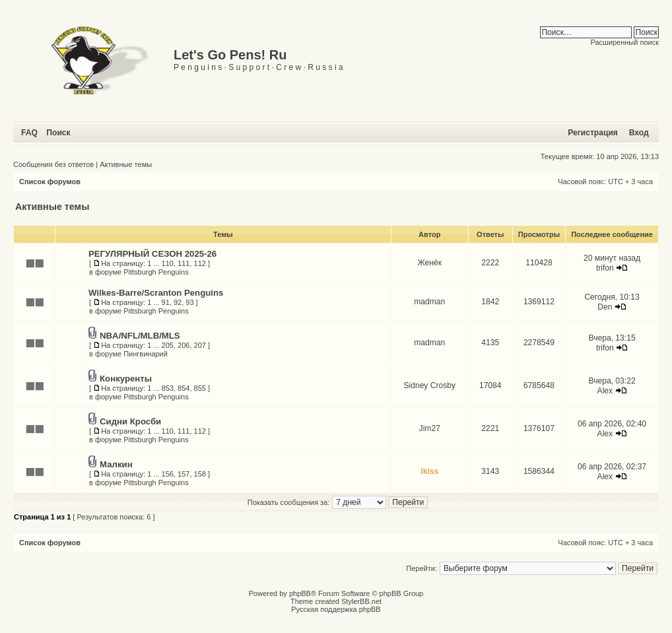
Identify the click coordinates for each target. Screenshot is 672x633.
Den (605, 307)
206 (184, 345)
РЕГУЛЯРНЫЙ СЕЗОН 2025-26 (152, 254)
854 (184, 388)
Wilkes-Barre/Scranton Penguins (156, 293)
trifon (605, 268)
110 (168, 263)
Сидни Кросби (130, 421)
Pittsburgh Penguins (156, 272)
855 (200, 388)
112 (200, 263)
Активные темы (126, 164)
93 (189, 302)
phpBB (300, 593)
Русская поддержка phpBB (336, 609)
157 (184, 474)
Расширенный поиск (624, 42)
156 (168, 474)
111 (184, 263)
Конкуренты (126, 379)
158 (200, 474)
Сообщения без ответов (53, 164)
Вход (639, 133)
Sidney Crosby (429, 385)
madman (429, 302)
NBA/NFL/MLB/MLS (140, 336)
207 (200, 345)
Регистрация (593, 133)
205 (168, 345)
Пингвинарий (146, 354)
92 (178, 302)
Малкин (116, 464)
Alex (605, 391)
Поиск (58, 133)
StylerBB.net (361, 601)
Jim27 (430, 428)
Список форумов (50, 182)
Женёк (430, 263)
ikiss (429, 471)
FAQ (29, 133)
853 (168, 388)
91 (166, 302)
